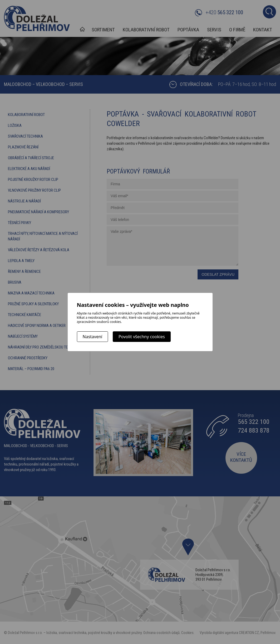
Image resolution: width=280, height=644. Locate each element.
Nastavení (93, 337)
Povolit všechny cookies (142, 337)
